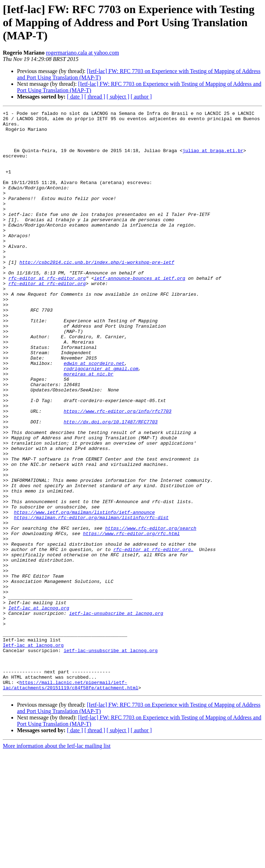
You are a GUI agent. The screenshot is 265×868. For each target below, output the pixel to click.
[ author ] (141, 97)
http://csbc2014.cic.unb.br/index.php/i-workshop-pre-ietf (97, 293)
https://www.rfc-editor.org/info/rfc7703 (118, 472)
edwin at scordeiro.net (94, 414)
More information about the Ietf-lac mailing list (57, 862)
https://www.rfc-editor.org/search (151, 612)
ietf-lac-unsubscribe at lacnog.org (116, 714)
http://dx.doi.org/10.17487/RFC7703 (111, 484)
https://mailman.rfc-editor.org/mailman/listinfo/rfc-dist (91, 599)
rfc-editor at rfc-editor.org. (153, 638)
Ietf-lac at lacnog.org (39, 708)
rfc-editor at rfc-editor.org (47, 312)
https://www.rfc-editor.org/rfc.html (131, 618)
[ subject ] (118, 97)
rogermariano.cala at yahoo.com (83, 53)
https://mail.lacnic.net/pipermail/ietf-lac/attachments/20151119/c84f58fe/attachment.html (71, 800)
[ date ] (75, 97)
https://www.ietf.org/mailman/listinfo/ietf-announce (84, 593)
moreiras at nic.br (89, 427)
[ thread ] (95, 97)
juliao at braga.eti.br (213, 159)
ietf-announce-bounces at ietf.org (139, 312)
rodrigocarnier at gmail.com (101, 421)
